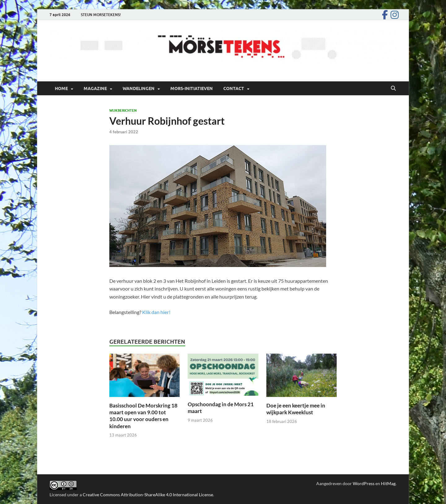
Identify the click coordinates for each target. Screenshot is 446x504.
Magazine (95, 88)
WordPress (364, 483)
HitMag (388, 483)
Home (61, 88)
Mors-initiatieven (192, 88)
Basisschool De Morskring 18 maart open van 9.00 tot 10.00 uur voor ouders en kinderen (143, 416)
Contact (234, 88)
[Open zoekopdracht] (393, 88)
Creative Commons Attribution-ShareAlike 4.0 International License (148, 495)
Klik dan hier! (156, 312)
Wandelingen (139, 88)
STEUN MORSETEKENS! (101, 15)
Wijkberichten (123, 110)
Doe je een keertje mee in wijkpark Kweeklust (296, 409)
